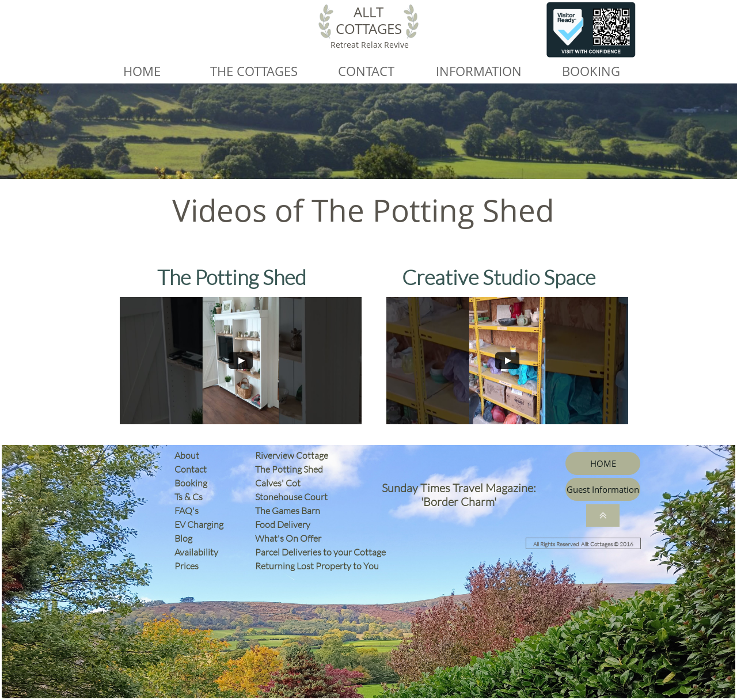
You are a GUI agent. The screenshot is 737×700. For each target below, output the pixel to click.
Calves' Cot (280, 483)
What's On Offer (288, 538)
